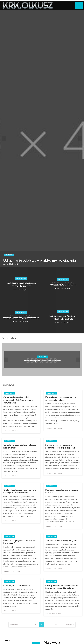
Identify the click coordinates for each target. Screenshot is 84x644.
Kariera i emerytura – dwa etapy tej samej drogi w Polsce (61, 399)
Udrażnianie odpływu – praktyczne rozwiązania (40, 261)
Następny (70, 625)
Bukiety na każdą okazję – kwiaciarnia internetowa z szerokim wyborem (62, 588)
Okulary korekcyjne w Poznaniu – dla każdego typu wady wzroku (20, 492)
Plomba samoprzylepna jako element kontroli (62, 492)
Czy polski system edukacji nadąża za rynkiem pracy (20, 447)
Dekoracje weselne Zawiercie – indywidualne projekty (63, 318)
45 (36, 625)
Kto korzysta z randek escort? (17, 586)
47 (46, 625)
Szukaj (7, 641)
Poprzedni (15, 625)
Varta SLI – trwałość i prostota (63, 285)
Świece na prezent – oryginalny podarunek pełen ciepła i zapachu (60, 447)
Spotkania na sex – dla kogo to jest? (61, 541)
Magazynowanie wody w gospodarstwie (21, 318)
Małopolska (9, 256)
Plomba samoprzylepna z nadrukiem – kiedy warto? (20, 543)
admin (6, 265)
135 (56, 625)
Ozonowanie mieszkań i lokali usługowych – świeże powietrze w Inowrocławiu (18, 401)
